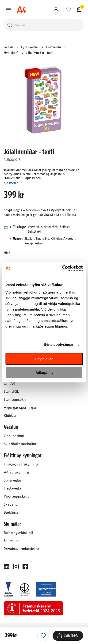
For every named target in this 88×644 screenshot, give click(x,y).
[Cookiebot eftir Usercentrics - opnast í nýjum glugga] (63, 268)
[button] (8, 10)
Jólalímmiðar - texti (40, 53)
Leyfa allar (44, 359)
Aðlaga (44, 373)
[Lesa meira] (44, 183)
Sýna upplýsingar (59, 344)
